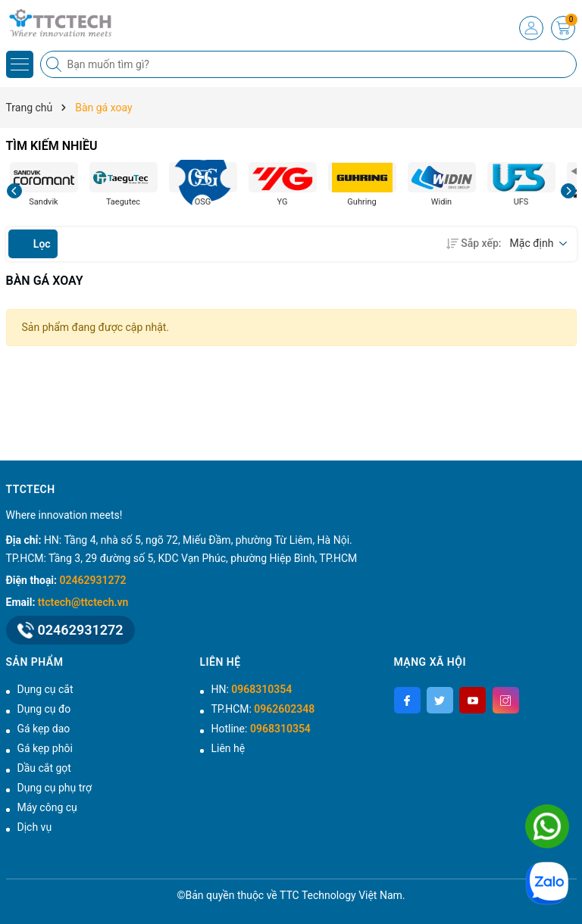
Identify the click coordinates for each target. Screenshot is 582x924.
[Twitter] (440, 700)
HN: (252, 689)
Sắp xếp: (475, 243)
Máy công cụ (47, 807)
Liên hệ (228, 748)
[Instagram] (506, 700)
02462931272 (93, 580)
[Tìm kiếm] (55, 64)
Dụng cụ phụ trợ (55, 788)
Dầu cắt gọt (44, 768)
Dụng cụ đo (44, 709)
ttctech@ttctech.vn (83, 602)
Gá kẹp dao (44, 729)
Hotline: (261, 729)
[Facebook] (407, 700)
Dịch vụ (35, 827)
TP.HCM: (263, 709)
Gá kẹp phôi (45, 748)
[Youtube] (472, 700)
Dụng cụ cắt (45, 689)
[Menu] (20, 64)
